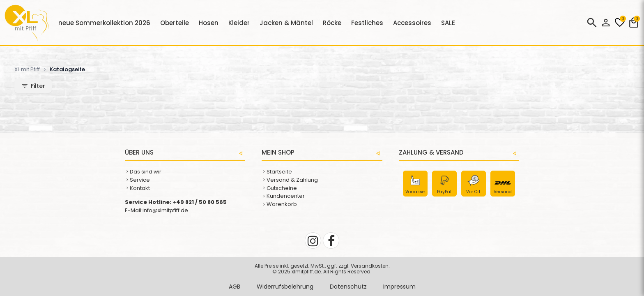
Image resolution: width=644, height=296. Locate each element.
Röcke (332, 23)
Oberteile (175, 23)
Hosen (209, 23)
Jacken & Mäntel (286, 23)
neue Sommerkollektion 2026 (104, 23)
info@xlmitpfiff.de (165, 210)
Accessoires (412, 23)
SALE (448, 23)
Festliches (367, 23)
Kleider (239, 23)
